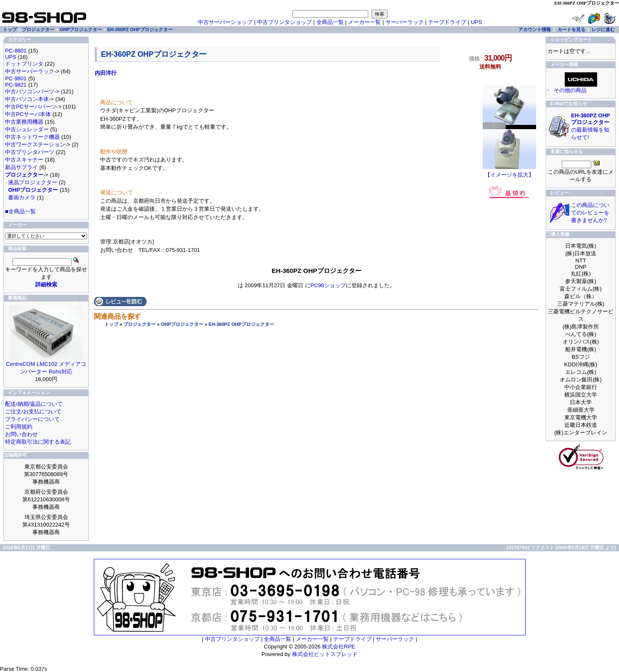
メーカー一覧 (364, 22)
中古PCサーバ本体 (28, 114)
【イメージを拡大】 (509, 172)
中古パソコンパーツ (30, 91)
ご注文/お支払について (33, 411)
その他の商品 (570, 90)
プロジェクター (139, 324)
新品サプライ (21, 167)
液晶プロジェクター (33, 182)
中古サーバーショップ (225, 22)
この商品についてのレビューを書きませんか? (590, 213)
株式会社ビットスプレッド (325, 654)
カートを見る (571, 29)
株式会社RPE (339, 647)
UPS (477, 22)
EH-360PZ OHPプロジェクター (241, 324)
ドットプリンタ (24, 64)
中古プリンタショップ (284, 22)
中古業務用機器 (24, 122)
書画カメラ (22, 197)
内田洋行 (106, 73)
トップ (111, 324)
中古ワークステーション (35, 144)
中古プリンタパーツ (30, 152)
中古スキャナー (24, 160)
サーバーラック (405, 22)
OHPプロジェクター (182, 324)
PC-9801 (16, 78)
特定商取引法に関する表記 (38, 442)
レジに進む (603, 29)
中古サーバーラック (30, 71)
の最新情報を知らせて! (590, 126)
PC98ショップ (328, 285)
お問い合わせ (21, 434)
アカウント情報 (535, 29)
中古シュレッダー (27, 129)
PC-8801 (16, 51)
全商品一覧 (330, 22)
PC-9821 (16, 85)
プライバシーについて (32, 419)
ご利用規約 (19, 427)
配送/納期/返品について (34, 404)
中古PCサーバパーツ (31, 107)
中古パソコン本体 (27, 99)
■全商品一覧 (20, 211)
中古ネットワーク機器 (32, 137)
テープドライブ (447, 22)
